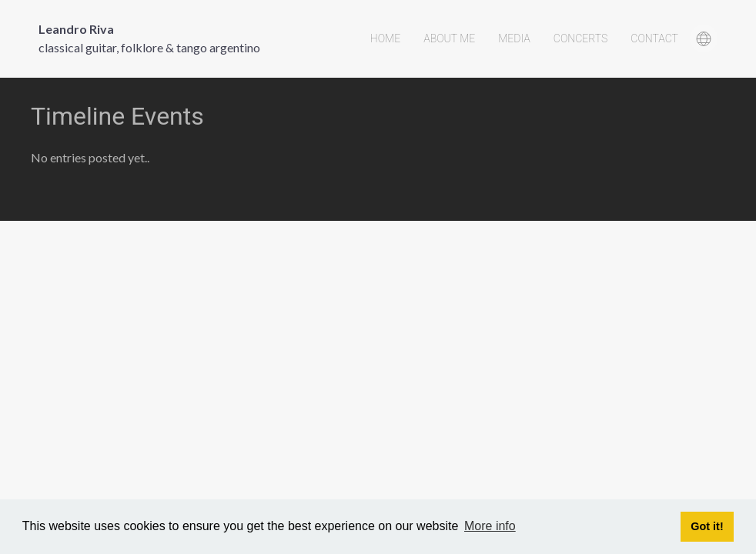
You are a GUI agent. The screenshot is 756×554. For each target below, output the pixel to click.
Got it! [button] (707, 526)
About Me (449, 38)
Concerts (581, 38)
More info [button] (490, 526)
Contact (654, 38)
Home (385, 38)
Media (514, 38)
